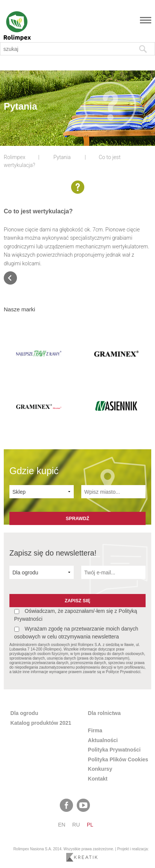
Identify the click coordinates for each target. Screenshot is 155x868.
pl (90, 825)
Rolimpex (14, 157)
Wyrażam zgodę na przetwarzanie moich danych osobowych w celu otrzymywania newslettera (76, 633)
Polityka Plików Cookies (118, 759)
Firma (95, 730)
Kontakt (98, 779)
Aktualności (103, 740)
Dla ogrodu (24, 713)
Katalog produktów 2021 (41, 723)
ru (76, 825)
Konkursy (100, 769)
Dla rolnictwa (104, 713)
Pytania (62, 157)
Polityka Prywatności (114, 750)
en (62, 825)
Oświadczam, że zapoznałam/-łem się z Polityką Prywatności (76, 615)
